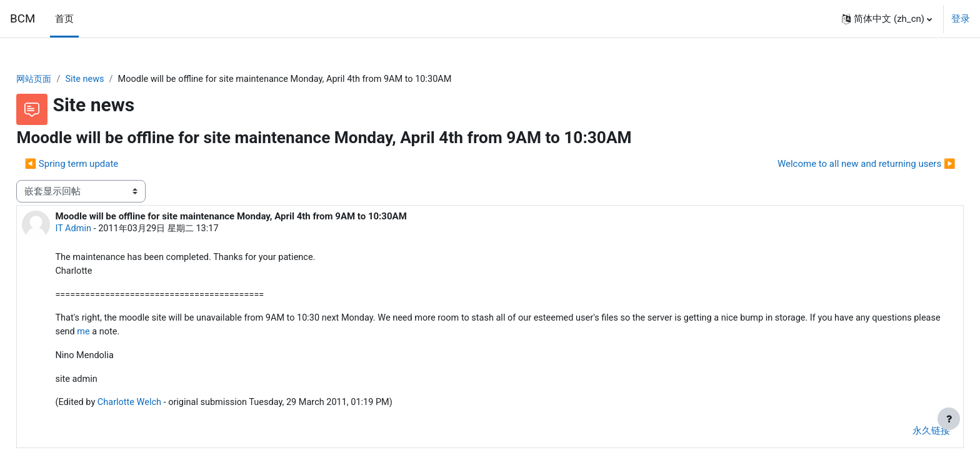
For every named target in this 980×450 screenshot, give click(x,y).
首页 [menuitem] (64, 19)
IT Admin (102, 230)
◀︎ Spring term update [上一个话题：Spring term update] (99, 164)
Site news (116, 79)
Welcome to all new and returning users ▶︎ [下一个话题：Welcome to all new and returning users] (838, 164)
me (185, 335)
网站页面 (63, 79)
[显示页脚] (949, 419)
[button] (887, 19)
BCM (22, 19)
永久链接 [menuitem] (903, 436)
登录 (961, 19)
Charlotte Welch (160, 407)
